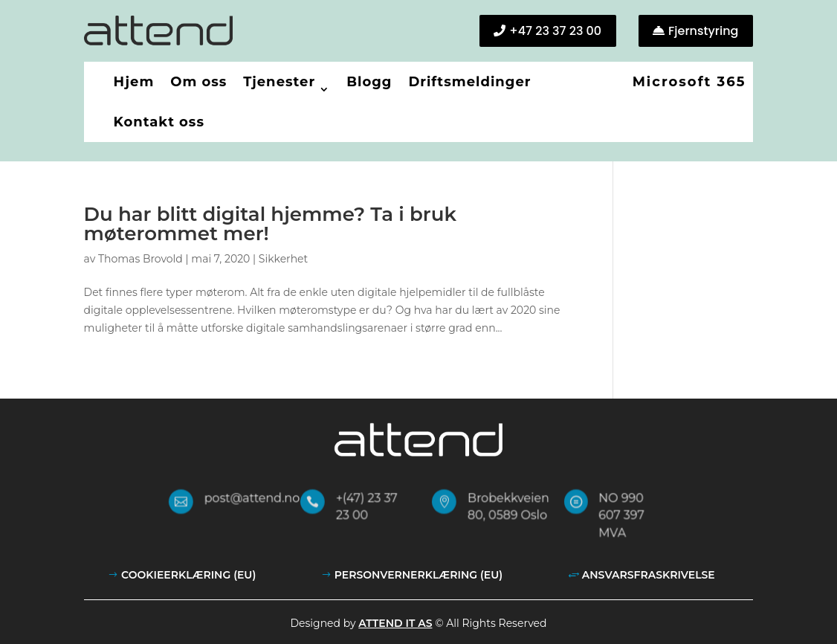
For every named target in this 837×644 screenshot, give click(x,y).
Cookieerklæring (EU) (188, 575)
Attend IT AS (395, 623)
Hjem (134, 82)
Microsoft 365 (689, 82)
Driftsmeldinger (469, 82)
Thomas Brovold (140, 259)
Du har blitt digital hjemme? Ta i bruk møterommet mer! (270, 224)
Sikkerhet (283, 259)
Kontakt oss (159, 122)
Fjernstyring (703, 31)
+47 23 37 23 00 (555, 31)
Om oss (198, 82)
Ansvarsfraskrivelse (649, 575)
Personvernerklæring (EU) (418, 575)
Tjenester (279, 82)
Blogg (369, 82)
